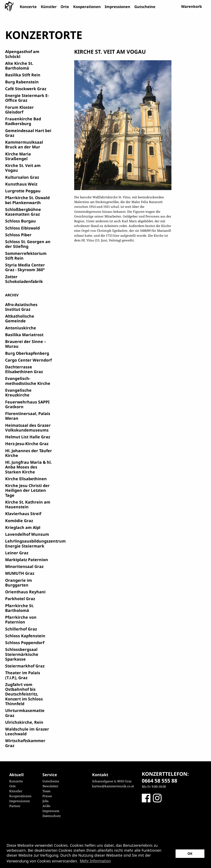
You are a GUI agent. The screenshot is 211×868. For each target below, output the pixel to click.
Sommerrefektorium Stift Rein (26, 256)
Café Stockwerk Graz (26, 89)
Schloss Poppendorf (25, 643)
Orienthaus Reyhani (25, 592)
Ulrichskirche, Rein (24, 722)
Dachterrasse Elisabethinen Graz (24, 369)
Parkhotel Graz (20, 599)
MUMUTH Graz (20, 573)
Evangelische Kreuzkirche (18, 393)
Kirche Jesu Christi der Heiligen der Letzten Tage (27, 490)
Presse (47, 796)
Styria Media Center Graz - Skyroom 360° (25, 267)
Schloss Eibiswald (22, 228)
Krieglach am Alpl (23, 527)
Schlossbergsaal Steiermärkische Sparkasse (22, 654)
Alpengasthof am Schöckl (22, 54)
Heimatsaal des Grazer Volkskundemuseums (28, 428)
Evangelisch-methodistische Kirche (28, 381)
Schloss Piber (18, 235)
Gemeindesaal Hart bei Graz (28, 133)
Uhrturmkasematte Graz (25, 713)
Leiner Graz (17, 553)
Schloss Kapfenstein (25, 636)
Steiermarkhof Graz (25, 666)
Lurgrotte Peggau (23, 191)
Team (46, 791)
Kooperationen (87, 7)
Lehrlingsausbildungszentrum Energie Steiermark (35, 543)
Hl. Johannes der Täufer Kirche (29, 453)
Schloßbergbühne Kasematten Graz (23, 212)
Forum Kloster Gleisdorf (19, 110)
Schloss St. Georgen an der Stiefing (28, 244)
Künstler (49, 7)
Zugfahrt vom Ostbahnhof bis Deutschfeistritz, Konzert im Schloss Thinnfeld (24, 694)
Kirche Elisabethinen (26, 479)
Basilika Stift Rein (23, 75)
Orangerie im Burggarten (19, 583)
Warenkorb (191, 6)
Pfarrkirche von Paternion (21, 620)
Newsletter (50, 786)
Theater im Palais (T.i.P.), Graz (23, 675)
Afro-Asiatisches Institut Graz (21, 307)
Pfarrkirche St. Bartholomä (20, 608)
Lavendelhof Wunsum (27, 534)
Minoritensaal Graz (24, 566)
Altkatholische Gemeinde (20, 318)
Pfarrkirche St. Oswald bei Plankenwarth (27, 200)
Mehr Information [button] (95, 861)
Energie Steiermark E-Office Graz (27, 98)
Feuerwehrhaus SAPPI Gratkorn (27, 404)
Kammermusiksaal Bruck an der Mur (24, 144)
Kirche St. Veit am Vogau (23, 168)
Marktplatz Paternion (27, 560)
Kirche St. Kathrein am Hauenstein (28, 504)
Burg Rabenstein (22, 82)
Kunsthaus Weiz (21, 184)
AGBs (46, 806)
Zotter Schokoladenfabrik (24, 279)
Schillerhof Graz (21, 629)
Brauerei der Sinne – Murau (26, 344)
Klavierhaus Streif (23, 514)
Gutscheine (145, 7)
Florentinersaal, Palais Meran (28, 416)
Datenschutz (52, 816)
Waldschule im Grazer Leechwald (27, 731)
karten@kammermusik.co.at (113, 786)
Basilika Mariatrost (24, 335)
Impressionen (117, 7)
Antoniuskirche (21, 328)
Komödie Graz (19, 521)
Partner (15, 806)
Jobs (46, 801)
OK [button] (190, 854)
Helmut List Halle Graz (28, 437)
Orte (65, 7)
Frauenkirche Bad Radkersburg (23, 121)
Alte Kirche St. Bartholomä (19, 66)
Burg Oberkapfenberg (27, 353)
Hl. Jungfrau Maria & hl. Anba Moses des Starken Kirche (28, 467)
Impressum (51, 811)
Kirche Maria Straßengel (18, 156)
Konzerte (28, 7)
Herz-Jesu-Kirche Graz (27, 444)
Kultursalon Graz (22, 177)
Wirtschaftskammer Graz (25, 743)
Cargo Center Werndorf (28, 360)
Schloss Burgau (21, 221)
